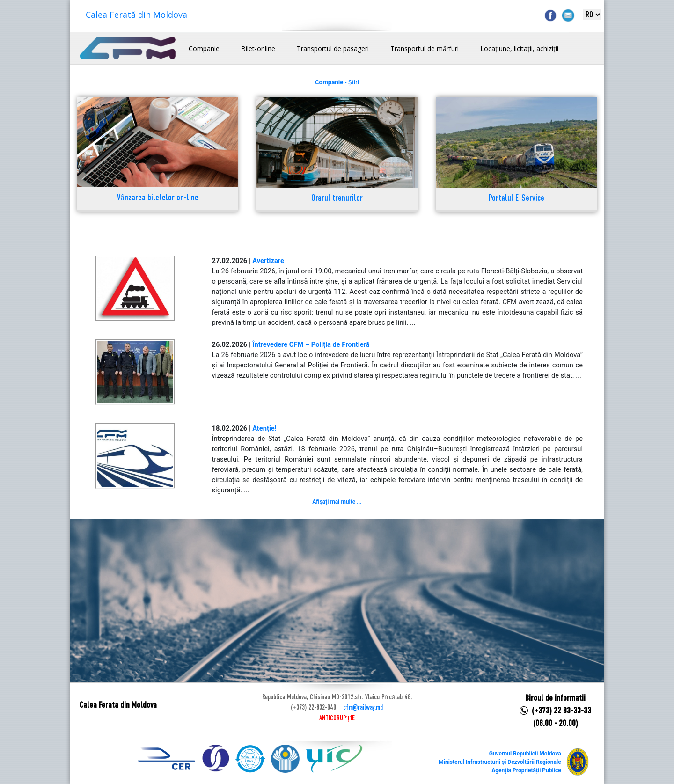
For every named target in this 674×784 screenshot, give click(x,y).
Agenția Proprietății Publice (526, 770)
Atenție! (264, 428)
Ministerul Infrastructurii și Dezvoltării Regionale (500, 762)
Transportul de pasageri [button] (333, 48)
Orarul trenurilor (337, 199)
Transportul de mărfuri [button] (425, 48)
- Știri (337, 82)
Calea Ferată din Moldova (136, 15)
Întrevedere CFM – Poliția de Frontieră (311, 344)
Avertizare (268, 261)
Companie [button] (204, 48)
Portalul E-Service (516, 199)
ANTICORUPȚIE (337, 718)
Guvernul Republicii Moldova (525, 754)
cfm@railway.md (363, 708)
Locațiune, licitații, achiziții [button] (519, 48)
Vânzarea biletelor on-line (158, 198)
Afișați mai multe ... (337, 502)
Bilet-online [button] (258, 48)
